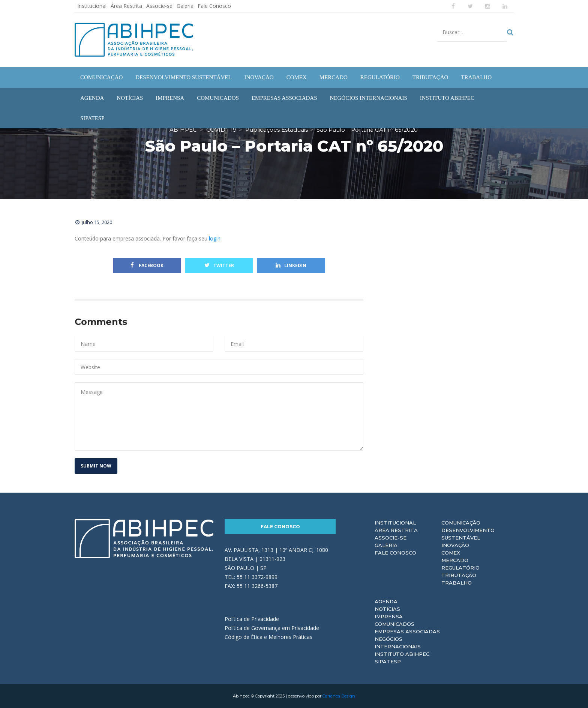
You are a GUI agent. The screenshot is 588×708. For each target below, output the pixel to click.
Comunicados (394, 624)
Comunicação (461, 523)
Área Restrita (126, 6)
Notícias (387, 609)
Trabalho (457, 583)
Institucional (92, 6)
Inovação (455, 545)
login (215, 238)
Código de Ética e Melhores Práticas (268, 637)
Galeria (185, 6)
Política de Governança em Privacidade (272, 628)
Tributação (459, 575)
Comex (451, 553)
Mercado (455, 560)
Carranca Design (339, 696)
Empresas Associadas (407, 631)
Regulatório (460, 568)
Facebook (147, 265)
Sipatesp (388, 661)
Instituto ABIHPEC (402, 654)
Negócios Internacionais (398, 643)
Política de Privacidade (252, 619)
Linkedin (291, 265)
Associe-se (159, 6)
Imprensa (389, 616)
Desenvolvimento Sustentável (468, 534)
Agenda (386, 601)
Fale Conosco (214, 6)
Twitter (219, 265)
